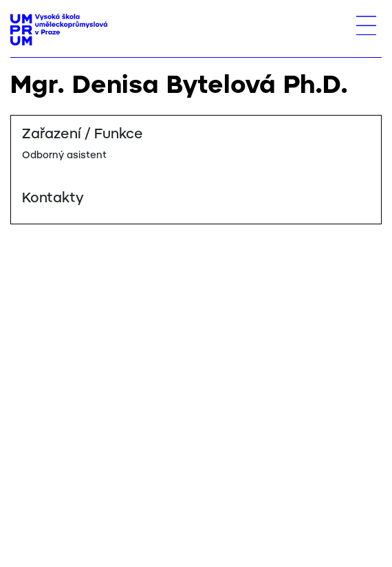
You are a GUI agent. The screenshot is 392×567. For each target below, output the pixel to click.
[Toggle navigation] (366, 25)
